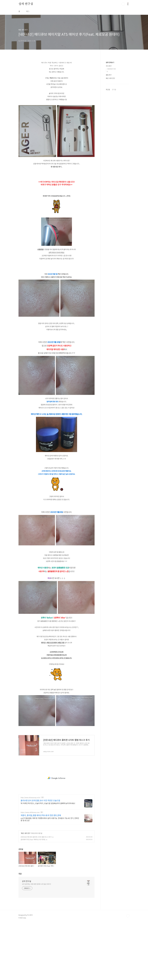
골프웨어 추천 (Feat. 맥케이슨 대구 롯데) (33, 839)
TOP (128, 916)
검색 (123, 4)
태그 (28, 11)
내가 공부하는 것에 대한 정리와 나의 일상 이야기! (37, 884)
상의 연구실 (26, 4)
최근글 (108, 89)
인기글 (114, 89)
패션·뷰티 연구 (26, 833)
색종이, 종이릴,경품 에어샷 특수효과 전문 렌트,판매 (41, 815)
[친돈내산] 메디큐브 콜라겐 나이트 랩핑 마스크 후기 (36, 837)
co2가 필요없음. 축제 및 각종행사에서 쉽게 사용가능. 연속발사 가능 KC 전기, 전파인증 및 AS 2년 (50, 819)
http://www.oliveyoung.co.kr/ (31, 797)
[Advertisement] (57, 778)
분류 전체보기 (110, 62)
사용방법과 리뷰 (111, 69)
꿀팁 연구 (109, 75)
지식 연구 (109, 66)
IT (107, 71)
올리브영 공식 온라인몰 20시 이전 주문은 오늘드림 (40, 800)
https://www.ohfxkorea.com (30, 812)
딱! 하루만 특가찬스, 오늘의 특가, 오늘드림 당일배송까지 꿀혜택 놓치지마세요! (48, 803)
